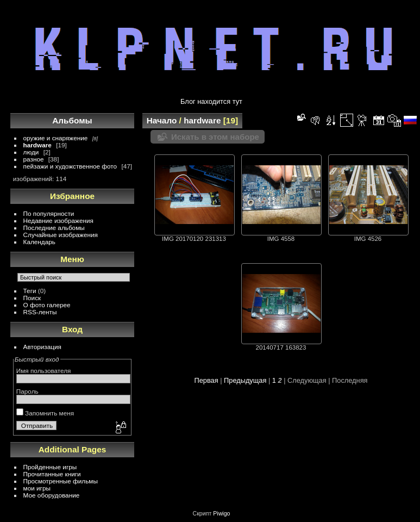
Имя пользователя (44, 371)
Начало (162, 120)
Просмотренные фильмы (61, 481)
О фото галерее (47, 305)
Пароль (27, 391)
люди (31, 152)
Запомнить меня (45, 413)
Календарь (39, 242)
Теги (30, 291)
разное (34, 159)
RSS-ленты (40, 312)
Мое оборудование (52, 495)
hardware (37, 145)
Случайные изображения (61, 235)
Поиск (32, 298)
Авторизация (42, 347)
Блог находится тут (211, 101)
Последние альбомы (54, 228)
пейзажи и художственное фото (70, 166)
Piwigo (221, 513)
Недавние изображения (58, 220)
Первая (206, 380)
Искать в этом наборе (215, 137)
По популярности (49, 213)
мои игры (37, 488)
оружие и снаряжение (56, 138)
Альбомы (72, 120)
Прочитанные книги (52, 474)
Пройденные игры (50, 467)
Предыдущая (245, 380)
